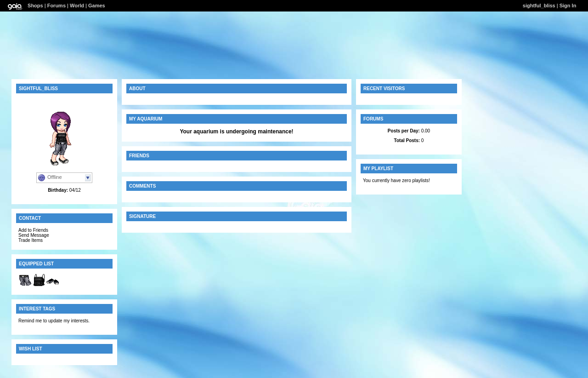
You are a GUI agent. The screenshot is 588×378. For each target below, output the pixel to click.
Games (97, 6)
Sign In (568, 6)
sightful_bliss (539, 6)
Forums (57, 6)
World (77, 6)
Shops (35, 6)
